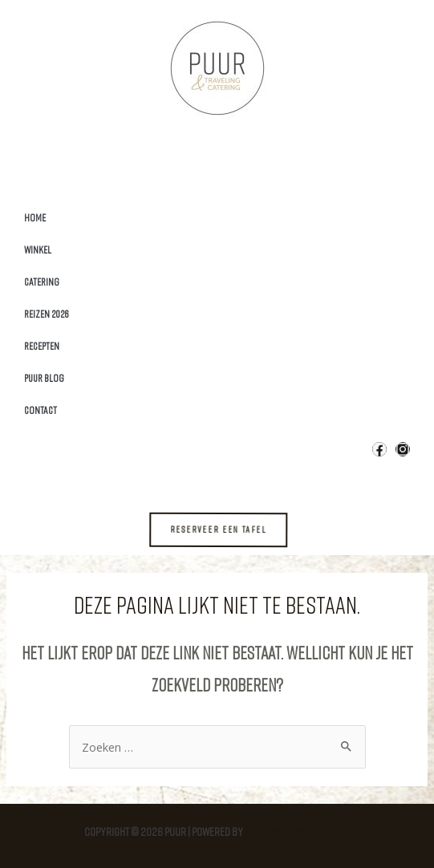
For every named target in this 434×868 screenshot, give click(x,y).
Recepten (42, 346)
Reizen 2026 (47, 314)
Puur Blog (44, 378)
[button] (228, 529)
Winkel (38, 249)
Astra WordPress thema (297, 831)
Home (35, 217)
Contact (41, 410)
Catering (42, 282)
